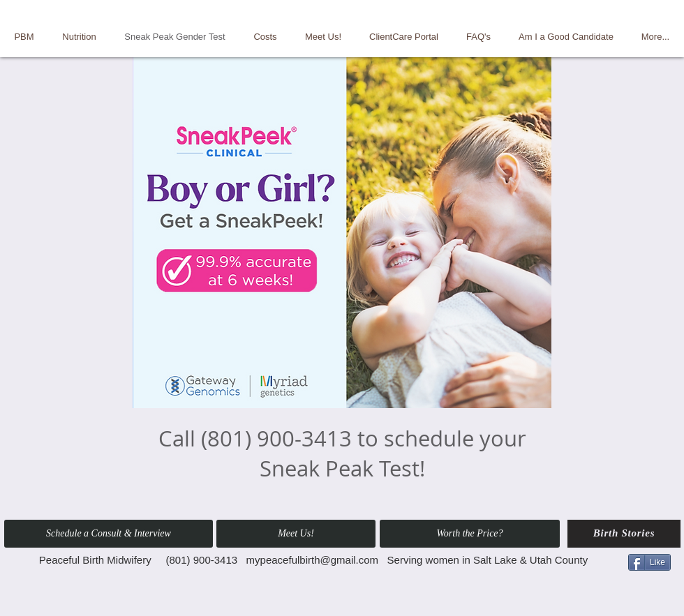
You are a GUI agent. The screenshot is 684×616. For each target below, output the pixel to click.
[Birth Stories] (624, 534)
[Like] (649, 562)
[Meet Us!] (296, 534)
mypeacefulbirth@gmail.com (312, 560)
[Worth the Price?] (470, 534)
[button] (109, 534)
